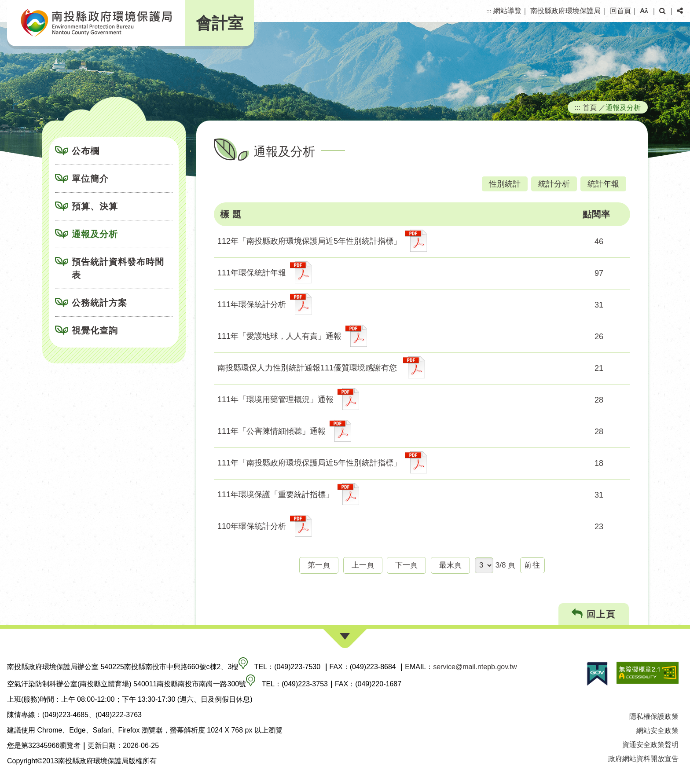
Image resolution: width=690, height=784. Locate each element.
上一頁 (363, 565)
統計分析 (554, 184)
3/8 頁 (506, 565)
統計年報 (603, 184)
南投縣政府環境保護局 (565, 11)
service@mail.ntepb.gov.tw (475, 667)
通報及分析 (95, 234)
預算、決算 (95, 206)
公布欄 (86, 151)
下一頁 (406, 565)
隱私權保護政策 (654, 716)
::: (489, 11)
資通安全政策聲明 (650, 745)
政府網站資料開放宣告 (643, 759)
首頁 (590, 107)
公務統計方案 (99, 303)
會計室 (220, 23)
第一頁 (319, 565)
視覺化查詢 (95, 330)
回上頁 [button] (594, 614)
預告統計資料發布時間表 (118, 268)
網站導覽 (507, 11)
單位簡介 (90, 179)
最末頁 (450, 565)
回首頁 (620, 11)
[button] (644, 11)
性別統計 (505, 184)
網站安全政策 (657, 731)
